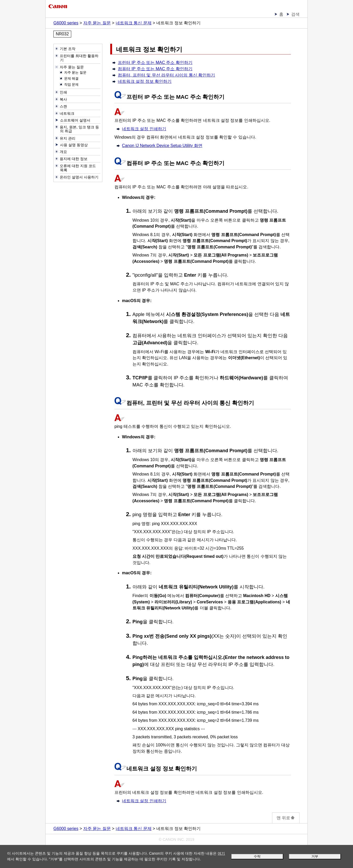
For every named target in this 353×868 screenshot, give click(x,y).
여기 (221, 853)
